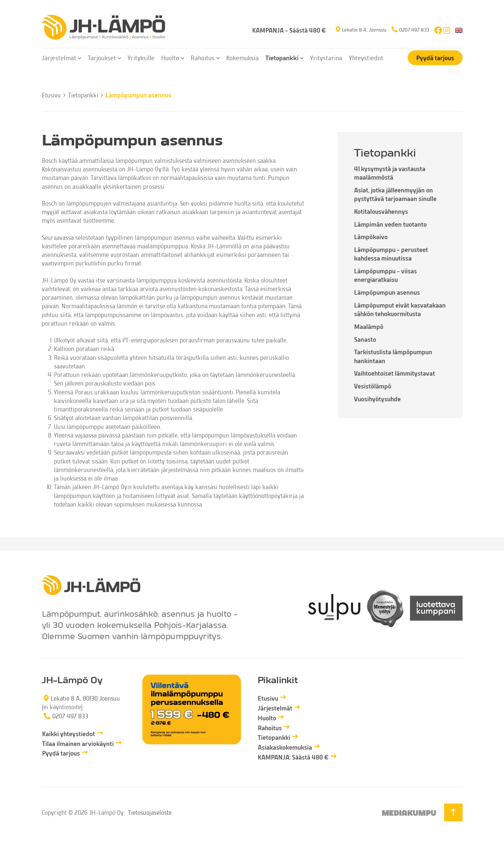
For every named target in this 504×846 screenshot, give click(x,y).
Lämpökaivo (371, 237)
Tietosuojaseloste (150, 812)
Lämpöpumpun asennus (387, 292)
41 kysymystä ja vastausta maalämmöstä (390, 173)
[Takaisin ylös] (453, 812)
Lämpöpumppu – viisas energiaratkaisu (385, 275)
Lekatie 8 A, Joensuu (364, 29)
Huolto (170, 58)
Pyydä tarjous (435, 58)
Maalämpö (369, 326)
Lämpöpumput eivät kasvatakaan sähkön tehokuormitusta (400, 309)
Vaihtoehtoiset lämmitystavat (395, 373)
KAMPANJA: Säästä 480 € (293, 757)
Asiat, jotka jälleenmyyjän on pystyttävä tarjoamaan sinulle (395, 194)
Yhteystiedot (366, 58)
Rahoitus (203, 58)
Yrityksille (141, 58)
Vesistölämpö (373, 386)
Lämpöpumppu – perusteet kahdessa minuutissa (391, 254)
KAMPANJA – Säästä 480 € (289, 30)
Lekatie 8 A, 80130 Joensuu (85, 698)
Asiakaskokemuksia (285, 747)
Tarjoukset (102, 58)
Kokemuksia (242, 58)
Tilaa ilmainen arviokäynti (78, 744)
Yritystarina (326, 58)
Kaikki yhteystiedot (69, 734)
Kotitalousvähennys (381, 211)
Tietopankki (282, 58)
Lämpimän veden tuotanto (390, 224)
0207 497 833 (414, 29)
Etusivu (51, 95)
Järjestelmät (59, 58)
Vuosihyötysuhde (377, 399)
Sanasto (365, 339)
